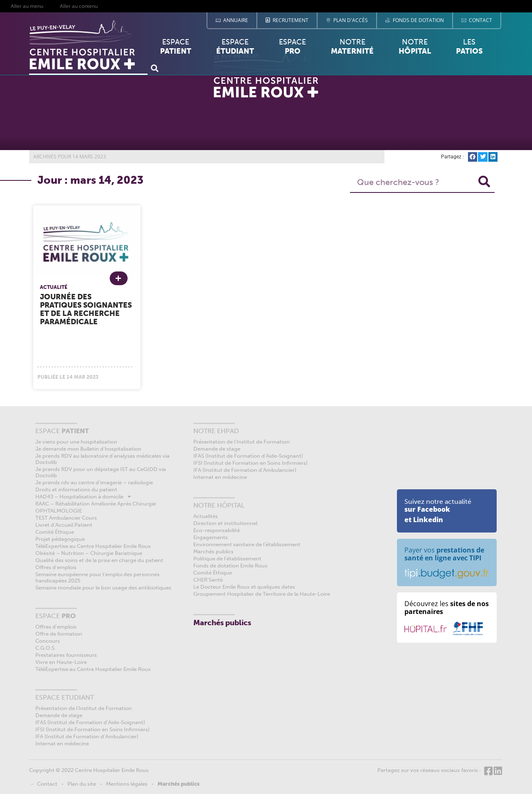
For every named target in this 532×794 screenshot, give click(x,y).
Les (469, 49)
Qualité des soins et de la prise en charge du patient (99, 560)
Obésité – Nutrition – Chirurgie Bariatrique (89, 553)
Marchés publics (213, 551)
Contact (47, 784)
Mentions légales (127, 784)
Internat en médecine (62, 743)
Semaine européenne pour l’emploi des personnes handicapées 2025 (97, 577)
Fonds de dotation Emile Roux (230, 566)
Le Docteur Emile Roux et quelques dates (244, 587)
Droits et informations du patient (76, 489)
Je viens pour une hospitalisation (76, 442)
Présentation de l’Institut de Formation (84, 708)
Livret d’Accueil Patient (64, 525)
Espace (176, 49)
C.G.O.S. (46, 648)
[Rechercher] (484, 182)
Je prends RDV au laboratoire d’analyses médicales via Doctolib (102, 459)
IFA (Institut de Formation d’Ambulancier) (87, 736)
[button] (154, 68)
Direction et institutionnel (225, 523)
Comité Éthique (55, 532)
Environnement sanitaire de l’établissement (247, 544)
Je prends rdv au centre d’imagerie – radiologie (94, 482)
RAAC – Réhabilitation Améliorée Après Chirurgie (96, 504)
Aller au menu (27, 6)
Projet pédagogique (60, 539)
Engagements (211, 537)
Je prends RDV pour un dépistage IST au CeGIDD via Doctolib (101, 472)
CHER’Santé (208, 580)
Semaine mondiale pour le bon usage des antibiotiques (103, 588)
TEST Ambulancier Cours (66, 518)
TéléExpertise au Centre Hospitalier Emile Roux (93, 546)
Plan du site (82, 784)
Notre (352, 47)
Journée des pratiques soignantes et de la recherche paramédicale (86, 309)
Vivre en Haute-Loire (61, 662)
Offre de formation (59, 634)
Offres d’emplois (56, 567)
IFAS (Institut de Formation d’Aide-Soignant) (90, 722)
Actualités (206, 516)
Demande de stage (59, 715)
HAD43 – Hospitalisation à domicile (83, 497)
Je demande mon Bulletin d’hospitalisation (88, 449)
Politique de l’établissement (227, 559)
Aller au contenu (79, 6)
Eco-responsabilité (217, 530)
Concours (48, 641)
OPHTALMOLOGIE (59, 511)
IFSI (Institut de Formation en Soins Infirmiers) (92, 729)
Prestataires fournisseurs (66, 655)
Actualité (54, 287)
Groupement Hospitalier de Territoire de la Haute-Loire (262, 594)
